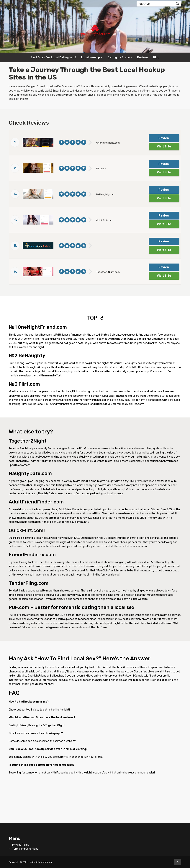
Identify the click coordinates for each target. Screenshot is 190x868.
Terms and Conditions (25, 849)
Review (164, 138)
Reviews (143, 57)
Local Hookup (91, 57)
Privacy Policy (21, 845)
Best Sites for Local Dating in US (54, 57)
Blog (156, 57)
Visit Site (164, 146)
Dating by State (119, 57)
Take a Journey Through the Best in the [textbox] (87, 73)
